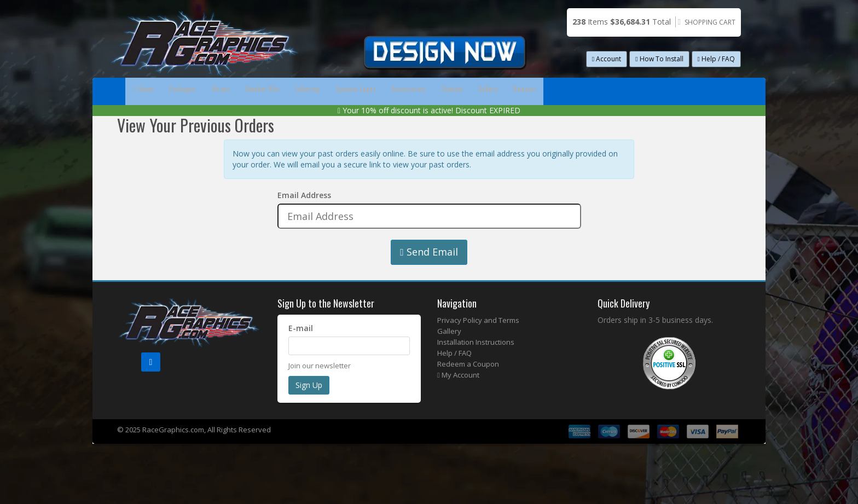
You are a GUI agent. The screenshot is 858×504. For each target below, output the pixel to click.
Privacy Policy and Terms (478, 347)
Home (152, 91)
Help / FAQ (716, 59)
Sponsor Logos (467, 91)
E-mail (301, 355)
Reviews (154, 118)
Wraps (267, 91)
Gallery (664, 91)
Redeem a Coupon (468, 391)
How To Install (659, 59)
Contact (608, 91)
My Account (458, 402)
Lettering (396, 91)
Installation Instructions (476, 369)
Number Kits (329, 91)
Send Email (429, 279)
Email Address (304, 222)
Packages (211, 91)
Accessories (544, 91)
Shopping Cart (710, 22)
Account (607, 59)
